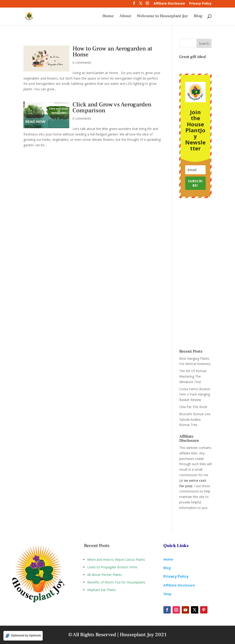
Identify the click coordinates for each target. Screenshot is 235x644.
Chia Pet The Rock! (193, 407)
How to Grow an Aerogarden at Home (112, 52)
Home (108, 17)
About (125, 17)
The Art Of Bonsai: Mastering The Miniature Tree (193, 376)
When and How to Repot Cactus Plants (116, 560)
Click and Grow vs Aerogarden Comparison (112, 108)
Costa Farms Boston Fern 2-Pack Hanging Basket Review (195, 394)
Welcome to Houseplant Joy (162, 17)
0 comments (82, 62)
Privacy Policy (200, 4)
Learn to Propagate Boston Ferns (112, 567)
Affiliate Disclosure (169, 4)
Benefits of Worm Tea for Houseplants (116, 582)
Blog (198, 17)
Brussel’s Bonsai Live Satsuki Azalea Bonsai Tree (195, 419)
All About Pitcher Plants (105, 575)
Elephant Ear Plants (102, 590)
